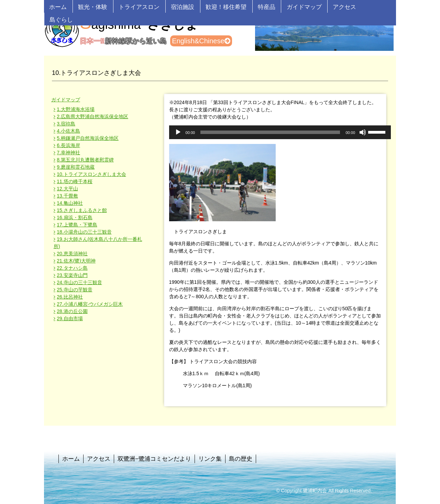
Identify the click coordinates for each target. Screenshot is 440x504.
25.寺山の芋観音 (74, 290)
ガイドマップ (304, 7)
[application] (280, 132)
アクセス (344, 7)
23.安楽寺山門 (72, 275)
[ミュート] (363, 132)
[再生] (178, 132)
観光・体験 (93, 7)
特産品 (267, 7)
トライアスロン (139, 7)
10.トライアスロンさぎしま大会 (91, 174)
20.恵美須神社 (72, 254)
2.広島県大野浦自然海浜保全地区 (92, 116)
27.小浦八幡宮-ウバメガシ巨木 (90, 304)
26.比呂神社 (70, 297)
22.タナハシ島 (72, 268)
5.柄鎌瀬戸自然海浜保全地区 (88, 138)
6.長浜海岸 (68, 145)
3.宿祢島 (66, 124)
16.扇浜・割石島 (74, 217)
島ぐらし (61, 20)
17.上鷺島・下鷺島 (77, 225)
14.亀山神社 (70, 203)
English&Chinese (201, 41)
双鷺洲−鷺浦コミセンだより (154, 459)
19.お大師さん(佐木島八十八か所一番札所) (98, 243)
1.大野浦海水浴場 (76, 109)
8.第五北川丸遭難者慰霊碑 (85, 160)
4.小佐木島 (68, 131)
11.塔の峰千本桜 (74, 181)
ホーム (58, 7)
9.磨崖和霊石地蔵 (76, 167)
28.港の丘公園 (72, 311)
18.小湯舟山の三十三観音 (84, 232)
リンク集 (210, 459)
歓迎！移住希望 (226, 7)
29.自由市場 (70, 318)
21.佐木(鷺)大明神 (76, 261)
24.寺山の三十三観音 (79, 282)
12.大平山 (67, 189)
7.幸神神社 (68, 153)
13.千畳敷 (67, 196)
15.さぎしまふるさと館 (82, 210)
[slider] (270, 132)
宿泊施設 (183, 7)
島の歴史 (241, 459)
